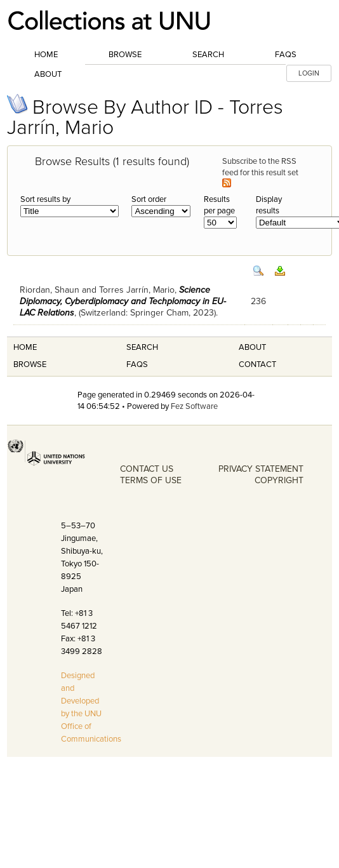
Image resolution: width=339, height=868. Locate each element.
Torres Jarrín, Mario (137, 290)
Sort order (149, 199)
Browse (125, 55)
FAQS (137, 364)
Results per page (219, 205)
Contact (257, 364)
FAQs (286, 55)
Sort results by (45, 199)
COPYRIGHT (279, 480)
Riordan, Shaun (50, 290)
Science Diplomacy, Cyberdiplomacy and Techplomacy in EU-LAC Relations (123, 301)
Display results (269, 205)
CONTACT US (147, 469)
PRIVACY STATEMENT (261, 469)
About (48, 74)
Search (208, 55)
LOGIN (309, 73)
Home (46, 55)
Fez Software (194, 406)
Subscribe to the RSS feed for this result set (261, 172)
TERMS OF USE (151, 480)
